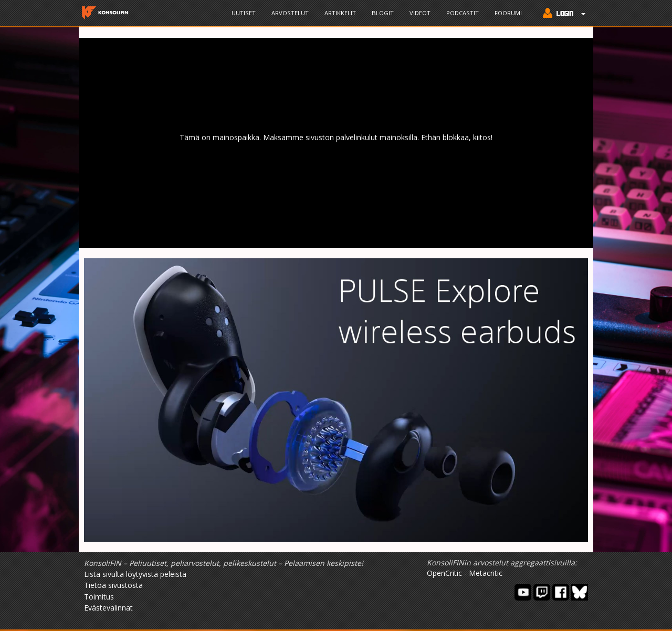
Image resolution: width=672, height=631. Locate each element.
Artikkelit (340, 13)
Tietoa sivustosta (113, 585)
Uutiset (244, 13)
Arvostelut (290, 13)
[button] (561, 14)
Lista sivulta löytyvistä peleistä (135, 574)
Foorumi (508, 13)
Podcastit (463, 13)
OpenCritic (444, 573)
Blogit (383, 13)
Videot (420, 13)
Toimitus (99, 597)
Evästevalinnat (108, 608)
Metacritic (486, 573)
